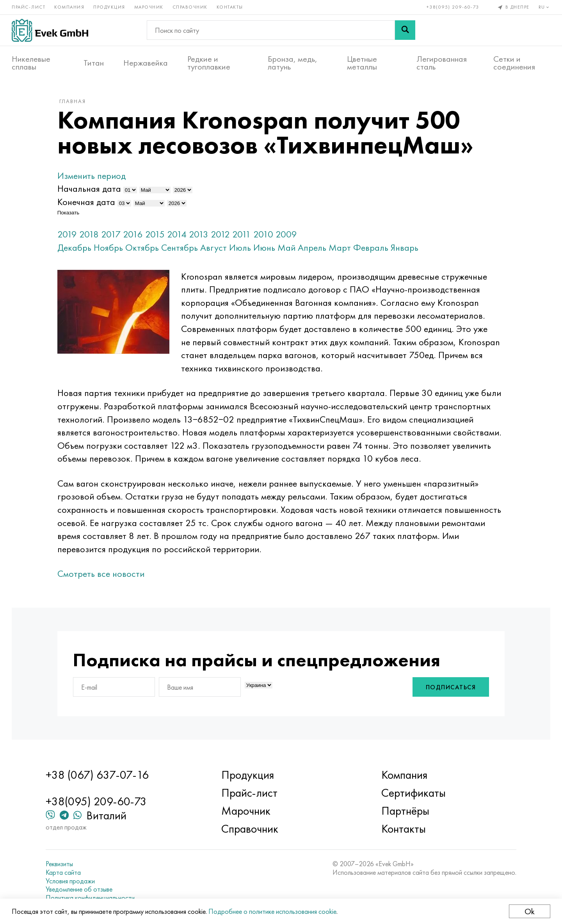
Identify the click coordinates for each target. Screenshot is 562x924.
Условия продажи (70, 881)
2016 (133, 234)
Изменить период (92, 176)
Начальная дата (89, 188)
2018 (89, 234)
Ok (530, 911)
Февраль (371, 247)
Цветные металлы (362, 63)
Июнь (264, 247)
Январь (405, 247)
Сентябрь (180, 247)
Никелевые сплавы (31, 63)
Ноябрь (108, 247)
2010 (263, 234)
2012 (220, 234)
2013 (199, 234)
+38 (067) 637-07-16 (97, 775)
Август (213, 247)
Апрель (312, 247)
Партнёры (405, 811)
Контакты (230, 7)
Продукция (109, 7)
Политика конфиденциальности (90, 898)
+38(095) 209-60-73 (453, 7)
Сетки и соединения (514, 63)
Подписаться (451, 687)
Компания (69, 7)
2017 (111, 234)
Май (286, 247)
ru (545, 7)
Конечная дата (86, 202)
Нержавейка (146, 63)
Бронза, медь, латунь (293, 63)
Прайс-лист (28, 7)
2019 (67, 234)
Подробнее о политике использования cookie (272, 911)
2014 (177, 234)
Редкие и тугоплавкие (209, 63)
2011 (242, 234)
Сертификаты (413, 793)
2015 (155, 234)
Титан (94, 63)
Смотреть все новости (101, 573)
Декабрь (74, 247)
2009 (286, 234)
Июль (240, 247)
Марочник (149, 7)
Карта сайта (63, 872)
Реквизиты (59, 864)
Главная (73, 101)
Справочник (190, 7)
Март (340, 247)
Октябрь (142, 247)
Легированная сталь (442, 63)
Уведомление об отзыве (79, 889)
